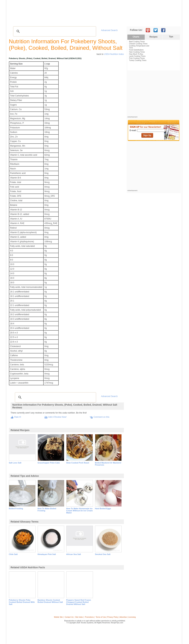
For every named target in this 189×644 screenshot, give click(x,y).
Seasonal (83, 21)
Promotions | (90, 617)
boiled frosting (16, 509)
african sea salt (74, 554)
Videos (56, 21)
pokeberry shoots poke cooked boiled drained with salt (22, 602)
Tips (171, 37)
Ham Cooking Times (137, 52)
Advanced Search (109, 30)
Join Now (167, 21)
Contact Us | (69, 617)
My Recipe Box (99, 21)
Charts (136, 37)
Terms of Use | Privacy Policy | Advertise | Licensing (116, 617)
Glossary (45, 21)
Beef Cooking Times (137, 42)
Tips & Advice (30, 21)
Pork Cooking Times (137, 58)
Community (69, 21)
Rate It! (18, 417)
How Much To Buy (136, 54)
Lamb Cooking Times (137, 56)
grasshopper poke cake (49, 463)
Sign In (174, 21)
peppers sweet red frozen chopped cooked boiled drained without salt (79, 602)
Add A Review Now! (57, 417)
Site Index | (80, 617)
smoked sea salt (103, 554)
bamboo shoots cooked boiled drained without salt (50, 601)
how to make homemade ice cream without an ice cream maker (80, 511)
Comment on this (101, 417)
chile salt (13, 554)
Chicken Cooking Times (138, 44)
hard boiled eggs (103, 509)
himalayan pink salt (47, 554)
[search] (54, 31)
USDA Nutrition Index (114, 54)
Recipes (16, 21)
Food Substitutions (136, 50)
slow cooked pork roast (78, 463)
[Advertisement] (116, 9)
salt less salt (15, 463)
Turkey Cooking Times (138, 60)
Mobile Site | (59, 617)
